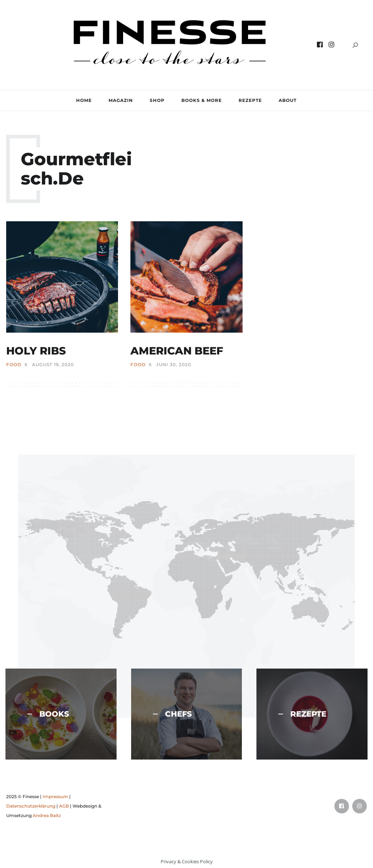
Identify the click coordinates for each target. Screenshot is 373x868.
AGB (64, 806)
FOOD (14, 365)
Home (84, 100)
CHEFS (172, 714)
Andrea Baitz (47, 815)
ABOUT (288, 100)
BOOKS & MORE (202, 100)
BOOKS (48, 714)
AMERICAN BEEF (177, 351)
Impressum (55, 796)
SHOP (157, 100)
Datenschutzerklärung (31, 806)
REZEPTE (250, 100)
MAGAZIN (121, 100)
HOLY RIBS (36, 351)
